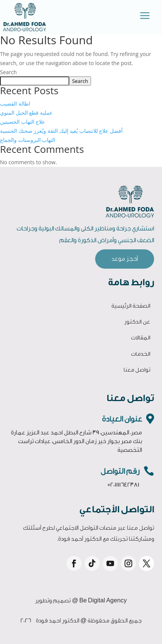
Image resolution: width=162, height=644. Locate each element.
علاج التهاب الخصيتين (22, 122)
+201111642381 (123, 485)
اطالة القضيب (15, 103)
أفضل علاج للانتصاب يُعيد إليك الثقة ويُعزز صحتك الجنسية (61, 131)
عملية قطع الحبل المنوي (26, 113)
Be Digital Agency (103, 601)
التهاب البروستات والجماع (28, 140)
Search (8, 72)
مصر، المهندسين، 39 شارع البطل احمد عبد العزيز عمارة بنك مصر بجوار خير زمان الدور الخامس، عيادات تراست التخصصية (76, 441)
